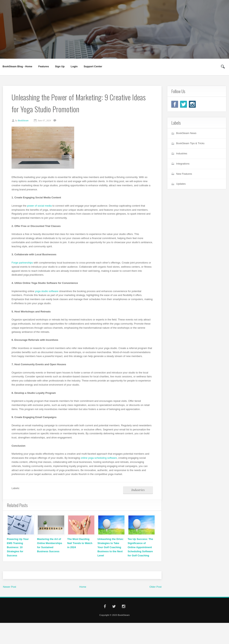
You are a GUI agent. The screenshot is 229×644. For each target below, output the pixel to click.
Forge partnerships (23, 263)
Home (83, 592)
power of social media (41, 206)
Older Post (156, 592)
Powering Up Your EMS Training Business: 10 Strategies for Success (18, 552)
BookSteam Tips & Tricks (190, 143)
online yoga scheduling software (100, 463)
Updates (181, 184)
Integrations (183, 164)
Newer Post (9, 592)
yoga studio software (48, 292)
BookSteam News (186, 133)
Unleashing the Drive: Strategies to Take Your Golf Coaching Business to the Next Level (111, 552)
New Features (184, 174)
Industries (137, 495)
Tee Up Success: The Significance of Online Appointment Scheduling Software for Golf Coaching (140, 552)
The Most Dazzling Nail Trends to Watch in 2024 (80, 548)
